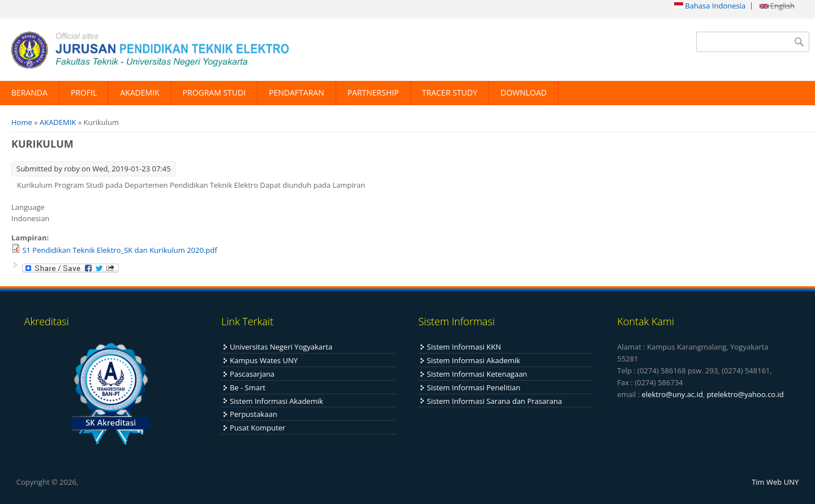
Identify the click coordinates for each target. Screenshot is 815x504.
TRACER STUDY (450, 92)
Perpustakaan (254, 414)
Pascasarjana (252, 374)
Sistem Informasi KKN (464, 347)
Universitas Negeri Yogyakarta (281, 347)
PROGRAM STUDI (215, 92)
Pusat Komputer (258, 428)
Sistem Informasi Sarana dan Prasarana (494, 401)
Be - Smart (248, 387)
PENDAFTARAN (297, 92)
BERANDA (29, 92)
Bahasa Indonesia (710, 6)
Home (22, 122)
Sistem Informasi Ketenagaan (477, 374)
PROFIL (84, 92)
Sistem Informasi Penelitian (473, 387)
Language (28, 207)
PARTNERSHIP (373, 92)
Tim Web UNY (775, 482)
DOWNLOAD (524, 92)
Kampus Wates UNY (264, 360)
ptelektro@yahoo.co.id (745, 394)
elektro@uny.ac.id (672, 394)
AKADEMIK (140, 92)
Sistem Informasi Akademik (276, 401)
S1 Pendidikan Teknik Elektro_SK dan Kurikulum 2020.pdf (119, 250)
